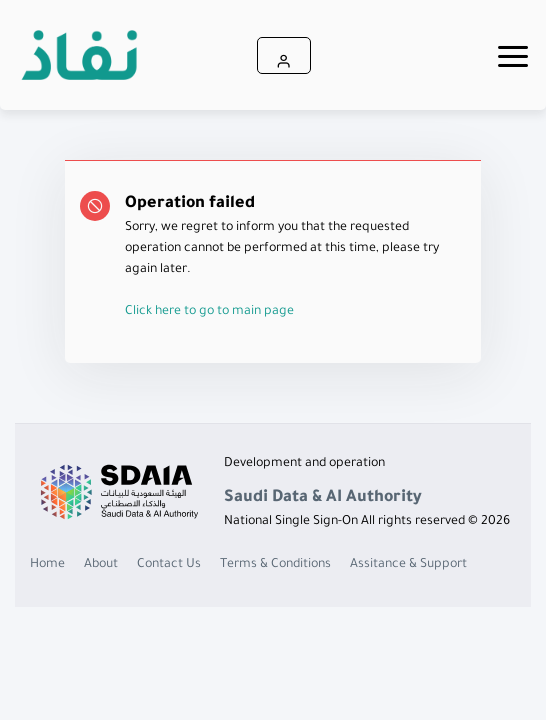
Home (47, 565)
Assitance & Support (408, 565)
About (101, 565)
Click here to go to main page (209, 312)
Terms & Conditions (275, 565)
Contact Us (169, 565)
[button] (284, 55)
